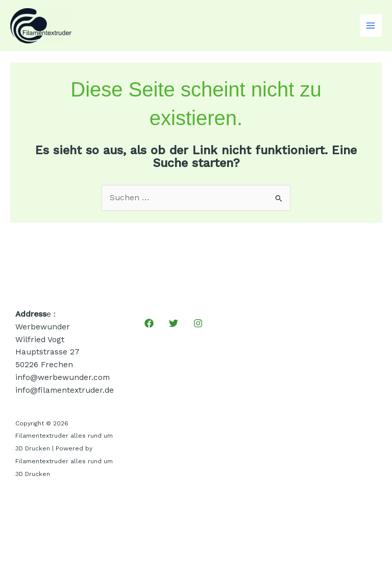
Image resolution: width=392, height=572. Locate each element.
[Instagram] (198, 323)
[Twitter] (174, 323)
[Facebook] (149, 323)
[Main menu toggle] (371, 25)
